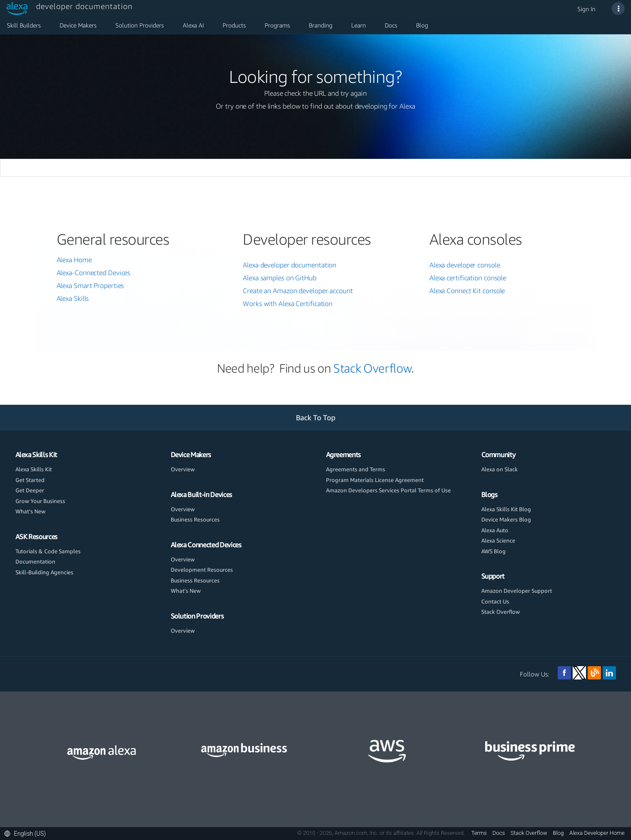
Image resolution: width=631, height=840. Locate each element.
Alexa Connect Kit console (467, 291)
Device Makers (78, 25)
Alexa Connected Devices (206, 545)
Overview (183, 469)
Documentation (35, 561)
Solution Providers (140, 25)
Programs (277, 25)
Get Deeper (30, 490)
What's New (30, 511)
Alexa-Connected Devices (94, 273)
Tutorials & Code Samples (48, 551)
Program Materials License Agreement (375, 480)
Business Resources (195, 519)
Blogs (489, 494)
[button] (27, 833)
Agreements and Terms (356, 469)
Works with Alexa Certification (288, 303)
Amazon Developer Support (517, 591)
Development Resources (202, 570)
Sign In (586, 9)
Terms (480, 833)
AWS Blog (494, 551)
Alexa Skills (73, 298)
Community (498, 455)
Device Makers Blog (506, 519)
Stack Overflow (372, 368)
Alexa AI (193, 25)
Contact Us (495, 601)
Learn (359, 25)
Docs (391, 25)
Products (234, 25)
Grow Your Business (40, 501)
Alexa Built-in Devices (201, 494)
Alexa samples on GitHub (280, 278)
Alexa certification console (468, 278)
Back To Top (316, 417)
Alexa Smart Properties (91, 285)
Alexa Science (498, 540)
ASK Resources (36, 537)
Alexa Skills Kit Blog (506, 509)
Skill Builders (24, 25)
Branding (321, 25)
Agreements (344, 455)
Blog (422, 25)
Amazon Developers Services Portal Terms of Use (388, 490)
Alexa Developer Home (597, 833)
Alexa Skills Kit (36, 455)
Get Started (30, 480)
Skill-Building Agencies (44, 572)
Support (493, 576)
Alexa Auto (495, 530)
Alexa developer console (465, 265)
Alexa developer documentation (290, 265)
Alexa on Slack (500, 469)
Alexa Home (74, 260)
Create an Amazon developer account (298, 291)
